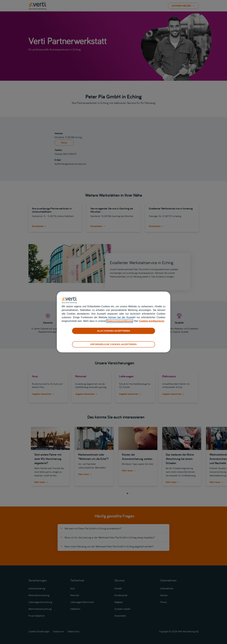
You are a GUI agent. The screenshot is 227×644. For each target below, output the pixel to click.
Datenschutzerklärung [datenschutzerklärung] (120, 321)
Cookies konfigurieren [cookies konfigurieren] (152, 321)
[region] (114, 322)
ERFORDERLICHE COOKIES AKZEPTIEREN (113, 344)
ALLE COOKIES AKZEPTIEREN (113, 331)
